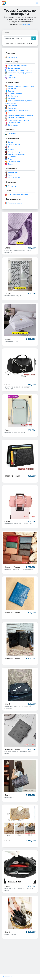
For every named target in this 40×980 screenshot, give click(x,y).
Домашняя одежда (14, 94)
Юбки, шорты (11, 125)
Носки (9, 175)
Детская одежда (13, 68)
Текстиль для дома (14, 203)
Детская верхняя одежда (16, 66)
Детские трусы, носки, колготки (18, 70)
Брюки (9, 142)
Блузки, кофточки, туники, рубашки (20, 86)
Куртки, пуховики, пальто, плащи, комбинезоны (19, 102)
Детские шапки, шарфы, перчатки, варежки (19, 74)
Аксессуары (11, 57)
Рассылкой (26, 24)
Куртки (9, 147)
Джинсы (10, 91)
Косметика (11, 134)
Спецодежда (11, 186)
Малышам (10, 78)
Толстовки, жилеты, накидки (17, 120)
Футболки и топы (13, 123)
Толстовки (10, 157)
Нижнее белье (12, 106)
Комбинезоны (12, 96)
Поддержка (8, 977)
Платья (9, 113)
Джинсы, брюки (12, 145)
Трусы (9, 159)
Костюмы (10, 98)
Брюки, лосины (12, 89)
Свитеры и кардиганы (15, 152)
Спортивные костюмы (15, 118)
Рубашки (10, 149)
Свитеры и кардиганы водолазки (19, 115)
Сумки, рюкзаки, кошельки (17, 195)
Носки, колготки (13, 108)
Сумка (7, 385)
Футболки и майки (13, 162)
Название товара (12, 476)
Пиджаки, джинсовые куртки (17, 111)
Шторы (8, 248)
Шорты (9, 164)
